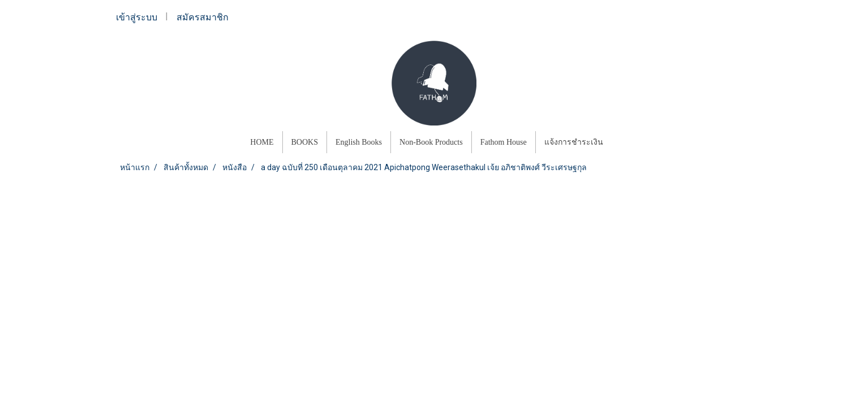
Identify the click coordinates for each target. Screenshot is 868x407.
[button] (622, 142)
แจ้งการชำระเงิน (574, 142)
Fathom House (504, 142)
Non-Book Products (431, 142)
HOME (262, 142)
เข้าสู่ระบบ (137, 17)
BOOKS (305, 142)
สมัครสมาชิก (203, 17)
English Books (359, 142)
